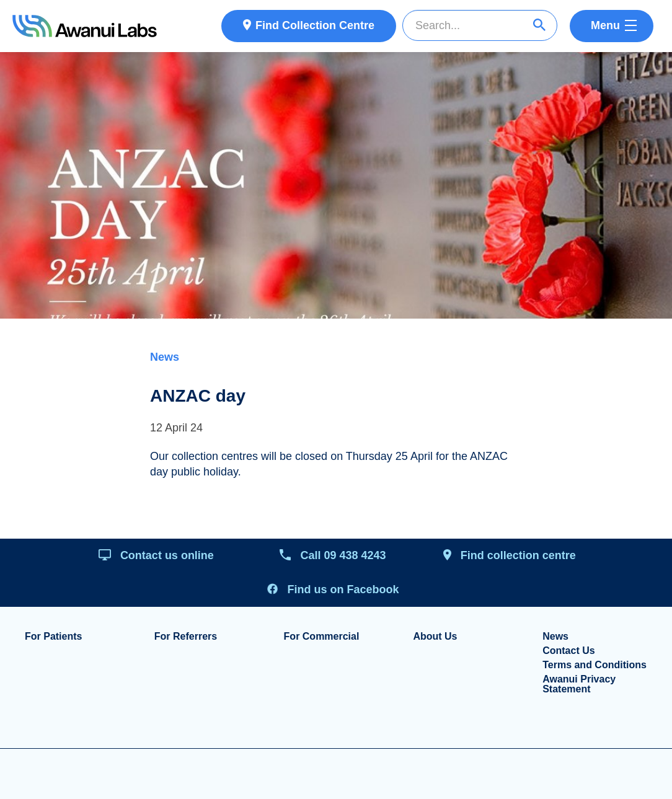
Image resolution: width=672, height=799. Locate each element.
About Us (435, 637)
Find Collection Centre (315, 25)
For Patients (53, 637)
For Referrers (186, 637)
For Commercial (322, 637)
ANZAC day (198, 396)
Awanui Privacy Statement (579, 684)
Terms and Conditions (595, 665)
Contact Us (568, 651)
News (165, 357)
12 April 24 (176, 428)
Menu (605, 25)
